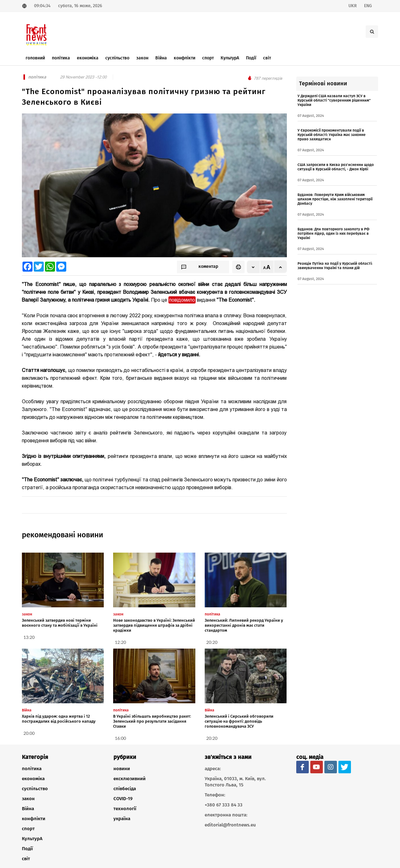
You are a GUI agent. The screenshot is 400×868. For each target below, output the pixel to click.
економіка (33, 779)
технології (125, 809)
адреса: (213, 769)
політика (32, 769)
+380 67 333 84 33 (224, 805)
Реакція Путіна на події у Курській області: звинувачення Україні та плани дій (335, 266)
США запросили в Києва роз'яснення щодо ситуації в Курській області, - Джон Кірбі (336, 167)
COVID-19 (123, 799)
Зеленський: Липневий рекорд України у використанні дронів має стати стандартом (244, 625)
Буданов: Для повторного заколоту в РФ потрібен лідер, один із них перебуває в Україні (333, 233)
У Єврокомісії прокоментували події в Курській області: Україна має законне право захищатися (332, 135)
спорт (28, 829)
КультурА (32, 839)
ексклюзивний (130, 779)
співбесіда (125, 789)
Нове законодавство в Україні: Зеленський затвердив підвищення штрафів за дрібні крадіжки (154, 625)
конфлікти (34, 819)
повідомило (182, 300)
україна (122, 819)
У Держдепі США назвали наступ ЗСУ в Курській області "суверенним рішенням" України (334, 100)
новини (122, 769)
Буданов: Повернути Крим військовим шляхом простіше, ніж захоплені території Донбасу (335, 199)
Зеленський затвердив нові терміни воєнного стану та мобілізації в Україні (60, 623)
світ (26, 859)
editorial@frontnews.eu (230, 825)
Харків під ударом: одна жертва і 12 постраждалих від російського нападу (59, 719)
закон (28, 799)
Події (27, 849)
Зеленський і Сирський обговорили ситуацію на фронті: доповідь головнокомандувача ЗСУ (239, 721)
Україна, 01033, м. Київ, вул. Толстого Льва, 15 (235, 782)
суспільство (35, 789)
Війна (28, 809)
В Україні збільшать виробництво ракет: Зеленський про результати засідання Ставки (152, 721)
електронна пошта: (226, 815)
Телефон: (215, 795)
